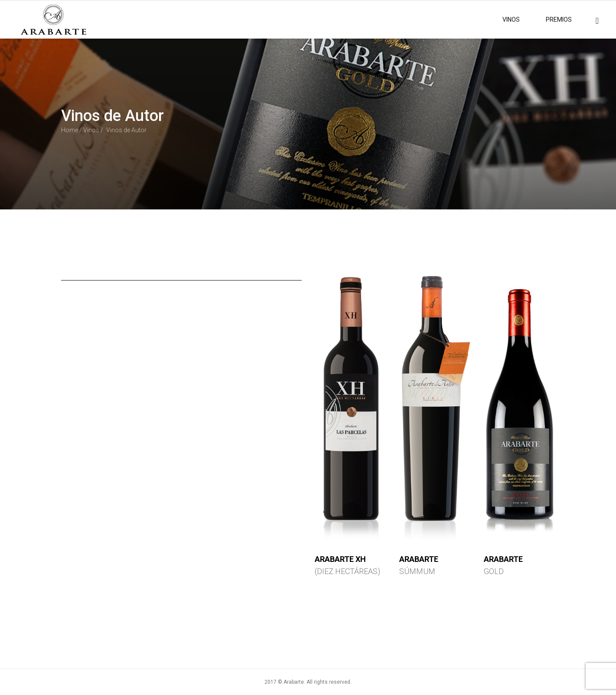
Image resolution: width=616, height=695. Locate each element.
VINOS (511, 20)
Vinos (91, 130)
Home (70, 130)
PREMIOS (559, 20)
